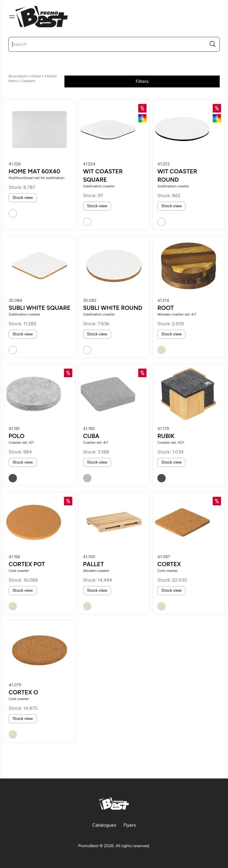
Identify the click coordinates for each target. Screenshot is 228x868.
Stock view (23, 198)
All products (18, 76)
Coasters (28, 81)
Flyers (130, 825)
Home (36, 76)
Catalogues (104, 825)
